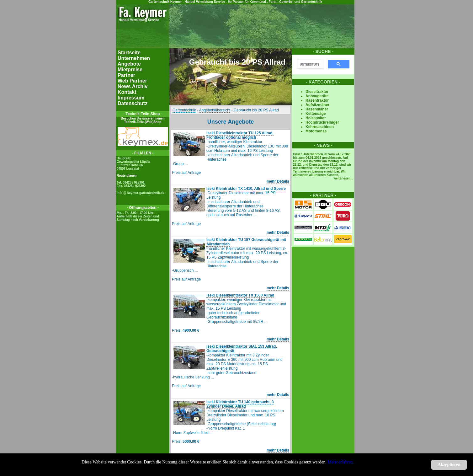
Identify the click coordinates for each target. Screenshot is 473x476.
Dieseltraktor (317, 92)
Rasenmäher (317, 109)
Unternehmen (134, 58)
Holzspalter (316, 118)
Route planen (127, 176)
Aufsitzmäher (317, 105)
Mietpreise (130, 70)
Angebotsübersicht (215, 110)
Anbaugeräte (317, 96)
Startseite (129, 53)
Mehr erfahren (340, 462)
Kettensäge (316, 114)
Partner (126, 75)
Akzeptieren (449, 465)
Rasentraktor (317, 100)
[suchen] (309, 64)
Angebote (129, 64)
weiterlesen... (343, 178)
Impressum (131, 98)
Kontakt (127, 92)
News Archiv (133, 86)
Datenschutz (133, 103)
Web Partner (132, 81)
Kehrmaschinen (320, 127)
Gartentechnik (184, 110)
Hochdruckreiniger (322, 122)
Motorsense (316, 131)
